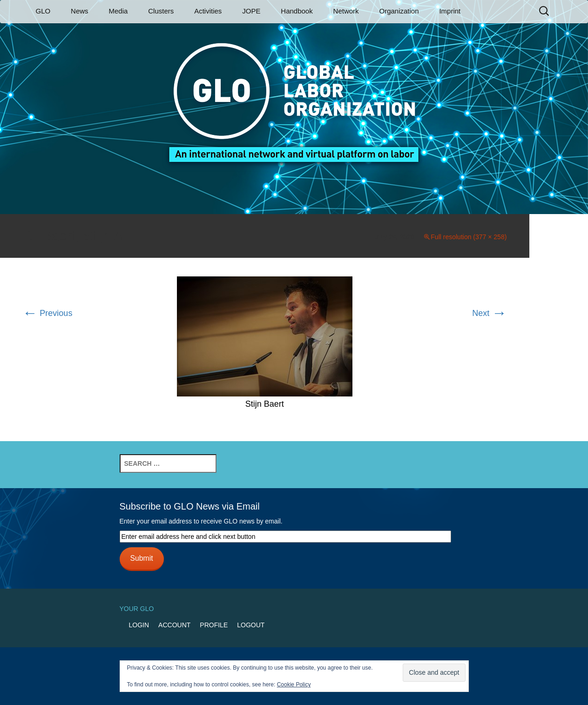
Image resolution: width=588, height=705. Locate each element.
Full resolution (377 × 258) (469, 237)
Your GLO (137, 609)
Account (174, 625)
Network (346, 11)
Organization (399, 11)
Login (139, 625)
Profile (214, 625)
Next (489, 313)
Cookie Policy (294, 685)
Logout (251, 625)
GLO (43, 11)
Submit (141, 558)
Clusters (161, 11)
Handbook (297, 11)
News (80, 11)
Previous (47, 313)
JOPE (251, 11)
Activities (208, 11)
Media (118, 11)
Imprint (450, 11)
